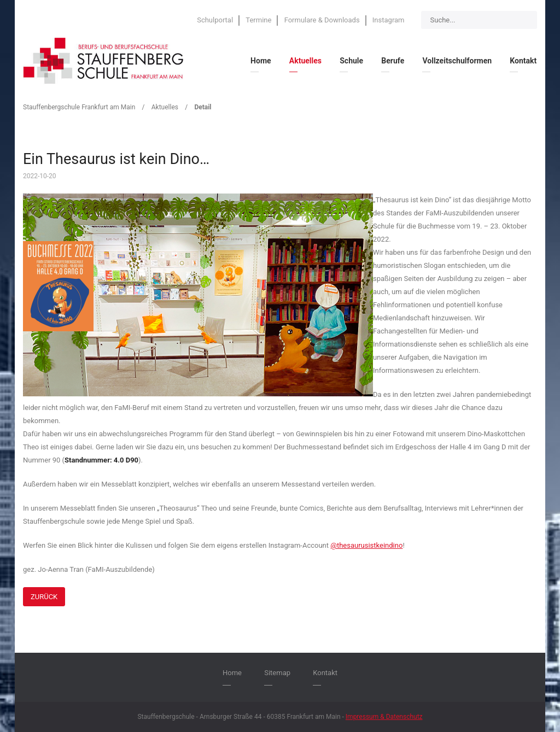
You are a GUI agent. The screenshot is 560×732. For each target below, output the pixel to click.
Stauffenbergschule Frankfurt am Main (79, 107)
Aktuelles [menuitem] (305, 61)
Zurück (44, 597)
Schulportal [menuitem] (215, 20)
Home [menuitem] (261, 61)
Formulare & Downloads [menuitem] (322, 20)
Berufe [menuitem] (393, 61)
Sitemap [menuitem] (277, 673)
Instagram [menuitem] (389, 20)
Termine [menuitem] (258, 20)
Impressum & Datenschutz (384, 717)
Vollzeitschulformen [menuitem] (457, 61)
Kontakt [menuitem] (523, 61)
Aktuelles (165, 107)
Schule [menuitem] (351, 61)
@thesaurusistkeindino (366, 545)
